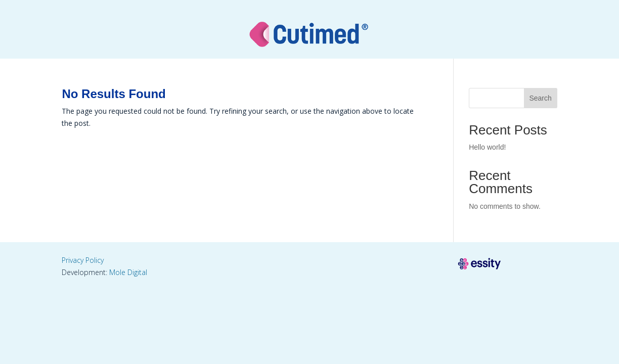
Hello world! (487, 147)
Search (540, 98)
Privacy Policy (83, 260)
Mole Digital (128, 272)
